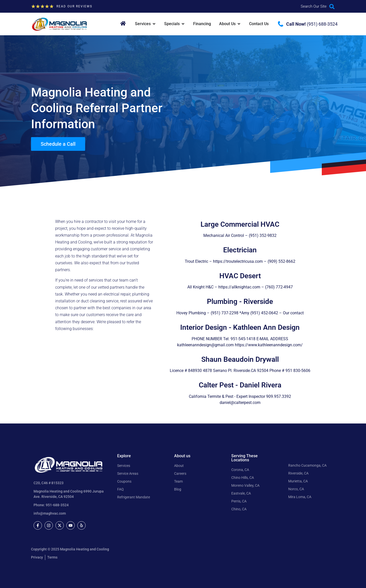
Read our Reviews (74, 6)
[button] (332, 6)
